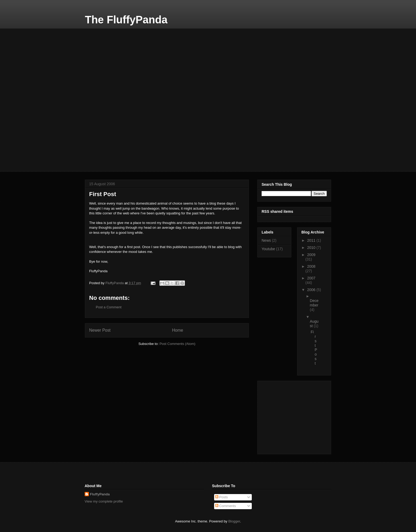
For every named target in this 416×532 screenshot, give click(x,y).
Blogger (234, 521)
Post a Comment (109, 307)
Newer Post (100, 330)
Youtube (268, 249)
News (266, 240)
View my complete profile (104, 501)
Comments (226, 506)
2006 (312, 290)
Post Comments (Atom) (177, 344)
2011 (312, 240)
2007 (311, 278)
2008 (311, 266)
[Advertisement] (125, 62)
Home (178, 330)
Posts (222, 497)
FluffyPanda (100, 494)
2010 (312, 248)
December (314, 303)
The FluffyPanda (126, 20)
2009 (311, 255)
